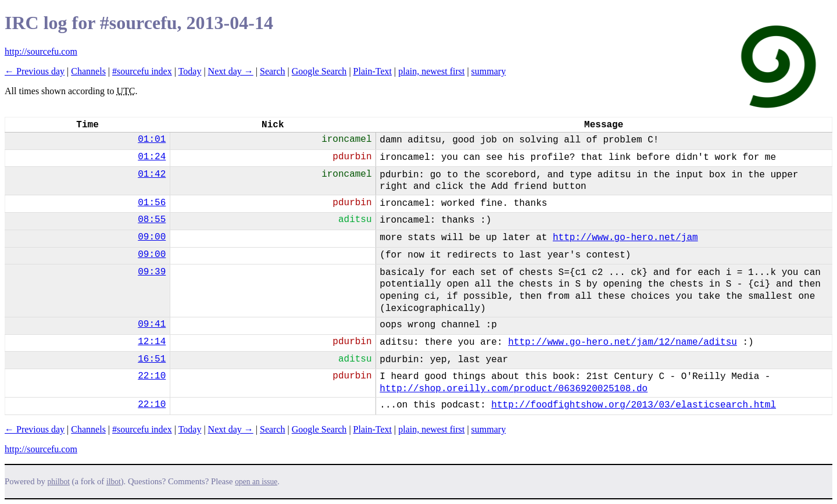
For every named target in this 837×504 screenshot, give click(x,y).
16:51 (152, 359)
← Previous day (35, 71)
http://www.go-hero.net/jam (625, 238)
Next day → (231, 71)
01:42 (152, 174)
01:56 (152, 203)
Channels (88, 71)
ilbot (114, 482)
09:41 (152, 324)
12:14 (152, 342)
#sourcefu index (142, 71)
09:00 (152, 237)
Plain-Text (373, 71)
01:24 (152, 157)
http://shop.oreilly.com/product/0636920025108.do (514, 389)
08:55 (152, 220)
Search (273, 71)
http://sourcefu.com (41, 51)
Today (190, 71)
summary (489, 71)
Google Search (319, 71)
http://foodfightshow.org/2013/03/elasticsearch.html (634, 405)
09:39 (152, 272)
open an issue (256, 482)
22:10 (152, 376)
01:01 (152, 140)
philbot (59, 482)
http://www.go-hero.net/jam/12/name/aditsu (623, 342)
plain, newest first (431, 71)
